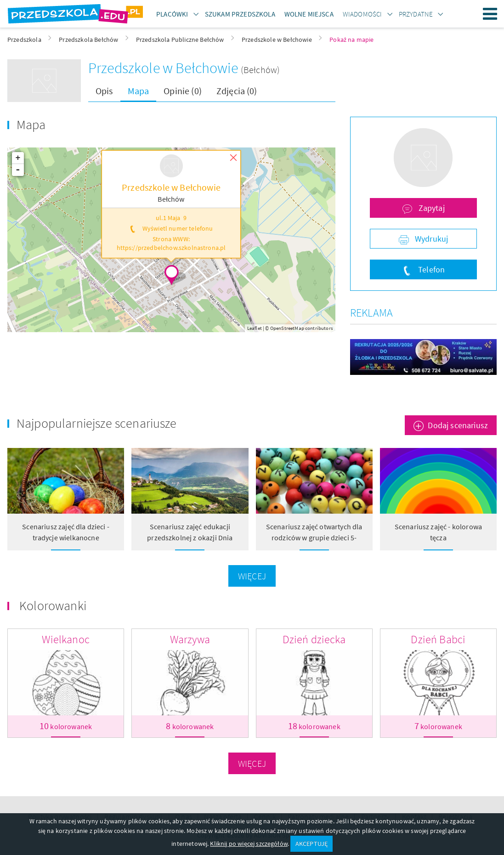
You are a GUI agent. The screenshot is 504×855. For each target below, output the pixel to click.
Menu (490, 14)
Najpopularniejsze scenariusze (97, 423)
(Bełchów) (260, 70)
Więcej (252, 576)
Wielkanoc (65, 639)
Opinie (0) (183, 91)
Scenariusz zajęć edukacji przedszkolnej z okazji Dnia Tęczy (190, 538)
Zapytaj (430, 208)
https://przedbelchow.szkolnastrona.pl (171, 248)
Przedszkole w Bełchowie (164, 68)
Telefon (430, 269)
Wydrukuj (430, 239)
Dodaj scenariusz (458, 425)
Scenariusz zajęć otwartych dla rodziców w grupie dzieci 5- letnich (314, 538)
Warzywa (190, 639)
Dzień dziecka (314, 639)
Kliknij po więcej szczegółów (249, 844)
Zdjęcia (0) (237, 91)
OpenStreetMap (287, 328)
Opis (104, 91)
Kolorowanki (53, 606)
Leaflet (255, 328)
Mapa (139, 91)
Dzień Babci (438, 639)
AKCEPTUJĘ (311, 844)
